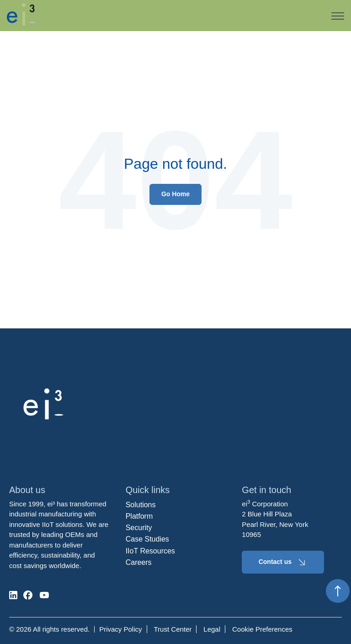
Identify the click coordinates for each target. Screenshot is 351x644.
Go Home (175, 194)
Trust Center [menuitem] (173, 629)
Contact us (283, 562)
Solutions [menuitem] (141, 505)
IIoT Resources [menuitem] (150, 551)
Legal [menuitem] (212, 629)
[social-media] (13, 595)
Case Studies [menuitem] (147, 539)
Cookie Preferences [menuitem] (262, 629)
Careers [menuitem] (139, 562)
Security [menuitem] (139, 528)
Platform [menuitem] (139, 516)
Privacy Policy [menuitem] (120, 629)
